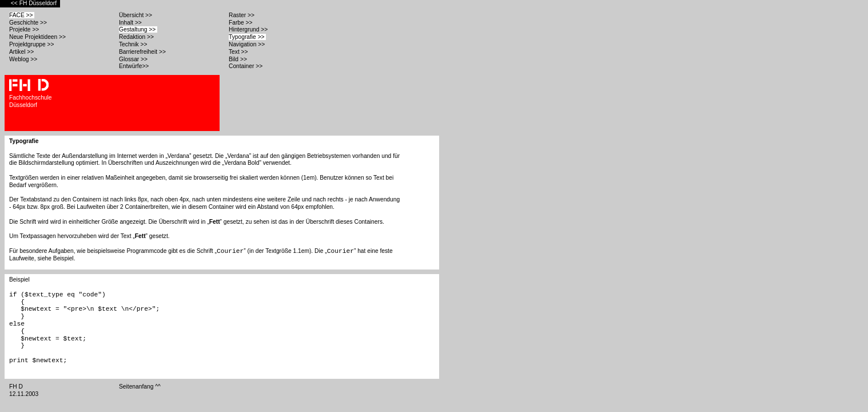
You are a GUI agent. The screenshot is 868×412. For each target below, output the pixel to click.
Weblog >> (24, 59)
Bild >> (239, 59)
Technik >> (134, 44)
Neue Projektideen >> (38, 37)
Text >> (239, 52)
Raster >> (242, 15)
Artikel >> (22, 52)
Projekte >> (25, 29)
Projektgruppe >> (32, 44)
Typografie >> (247, 37)
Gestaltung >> (138, 29)
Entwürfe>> (135, 66)
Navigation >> (247, 44)
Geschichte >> (29, 23)
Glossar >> (134, 59)
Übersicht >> (136, 15)
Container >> (246, 66)
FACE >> (22, 15)
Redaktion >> (137, 37)
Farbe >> (241, 23)
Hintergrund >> (249, 29)
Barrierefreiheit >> (143, 52)
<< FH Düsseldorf (35, 3)
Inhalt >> (131, 23)
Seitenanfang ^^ (141, 387)
